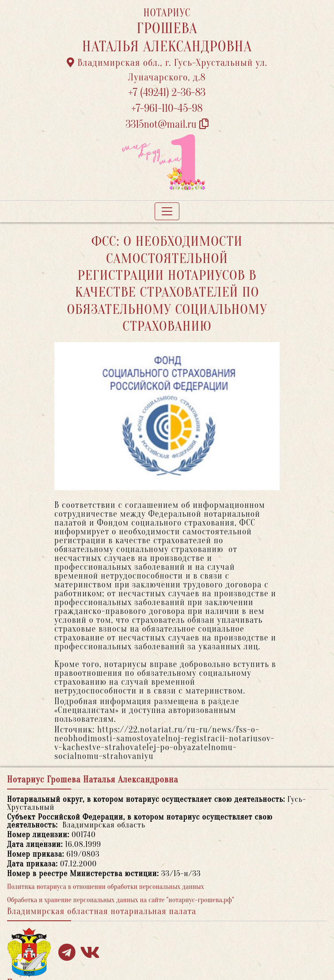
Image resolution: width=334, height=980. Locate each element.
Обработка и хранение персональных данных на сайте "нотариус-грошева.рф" (121, 900)
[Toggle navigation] (167, 211)
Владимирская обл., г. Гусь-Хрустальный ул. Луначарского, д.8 (167, 70)
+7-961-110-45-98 (167, 109)
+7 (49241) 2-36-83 (167, 93)
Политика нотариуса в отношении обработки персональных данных (106, 887)
